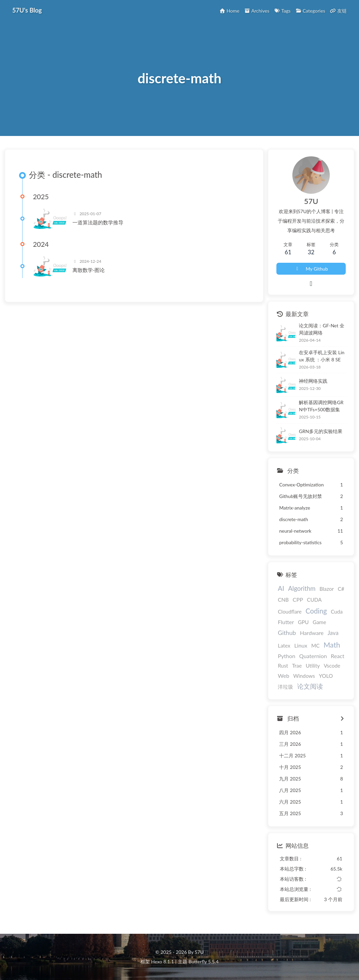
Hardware (312, 633)
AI (281, 589)
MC (315, 646)
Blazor (327, 589)
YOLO (326, 676)
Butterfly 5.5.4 (204, 961)
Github (287, 633)
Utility (313, 666)
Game (320, 622)
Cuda (337, 612)
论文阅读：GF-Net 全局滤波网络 (322, 329)
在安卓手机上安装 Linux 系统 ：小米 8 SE (322, 356)
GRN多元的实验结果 (321, 431)
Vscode (332, 666)
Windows (304, 676)
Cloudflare (290, 612)
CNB (283, 600)
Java (333, 633)
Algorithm (302, 589)
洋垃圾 (285, 687)
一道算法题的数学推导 (98, 223)
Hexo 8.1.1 (163, 961)
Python (286, 656)
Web (284, 676)
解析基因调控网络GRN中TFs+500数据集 (321, 406)
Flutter (286, 622)
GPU (303, 622)
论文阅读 (310, 687)
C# (341, 589)
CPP (298, 599)
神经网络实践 (313, 381)
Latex (284, 646)
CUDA (314, 600)
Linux (301, 645)
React (338, 656)
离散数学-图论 (89, 270)
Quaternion (313, 656)
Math (332, 645)
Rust (283, 666)
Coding (316, 611)
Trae (297, 666)
